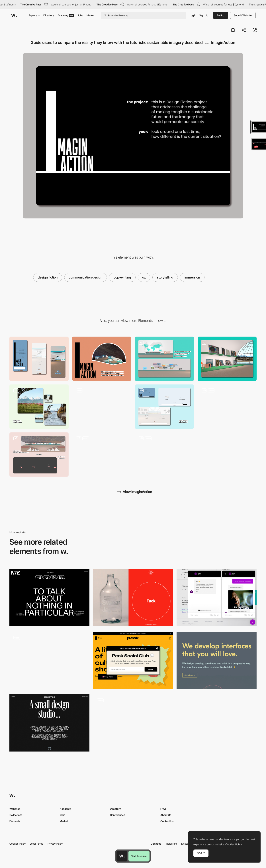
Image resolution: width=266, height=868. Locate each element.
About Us (166, 815)
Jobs (80, 15)
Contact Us (167, 821)
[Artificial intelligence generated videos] (39, 407)
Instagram (171, 844)
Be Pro (221, 15)
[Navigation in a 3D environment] (164, 455)
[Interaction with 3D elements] (102, 455)
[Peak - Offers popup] (133, 660)
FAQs (163, 809)
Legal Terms (37, 844)
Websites (15, 809)
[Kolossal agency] (217, 660)
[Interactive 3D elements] (227, 407)
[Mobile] (39, 359)
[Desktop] (102, 359)
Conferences (117, 815)
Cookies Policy (18, 844)
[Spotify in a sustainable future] (227, 359)
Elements (15, 821)
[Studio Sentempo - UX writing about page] (49, 723)
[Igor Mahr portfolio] (49, 660)
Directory (49, 15)
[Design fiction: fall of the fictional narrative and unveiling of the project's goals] (39, 455)
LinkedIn (186, 844)
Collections (16, 815)
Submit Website (243, 15)
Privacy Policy (55, 844)
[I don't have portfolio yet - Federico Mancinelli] (133, 723)
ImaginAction (223, 42)
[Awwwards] (14, 15)
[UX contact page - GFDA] (133, 598)
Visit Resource (139, 856)
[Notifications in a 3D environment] (102, 407)
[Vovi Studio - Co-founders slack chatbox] (217, 598)
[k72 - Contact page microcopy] (49, 598)
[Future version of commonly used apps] (164, 359)
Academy (66, 15)
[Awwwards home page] (122, 856)
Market (91, 15)
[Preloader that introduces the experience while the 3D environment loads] (164, 407)
